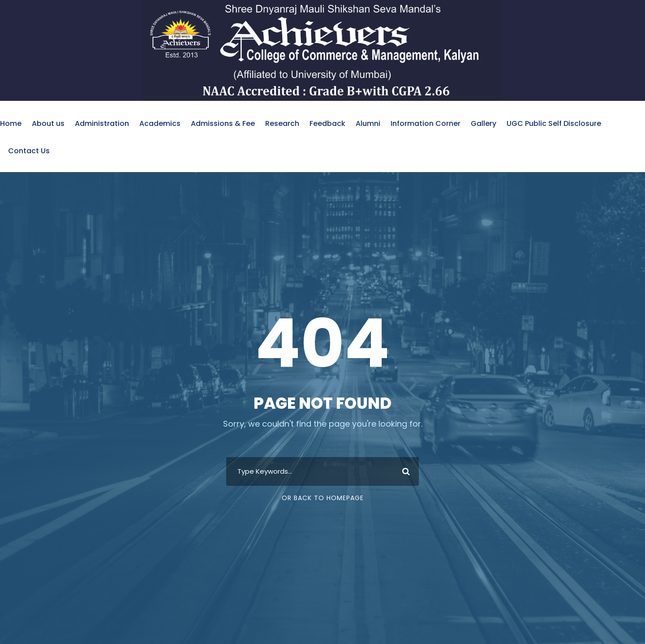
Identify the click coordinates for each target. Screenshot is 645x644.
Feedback (327, 123)
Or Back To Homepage (323, 498)
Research (282, 123)
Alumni (368, 123)
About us (48, 123)
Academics (160, 123)
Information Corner (426, 123)
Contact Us (29, 151)
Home (11, 123)
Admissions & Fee (223, 123)
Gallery (484, 123)
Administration (102, 123)
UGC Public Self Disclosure (554, 123)
